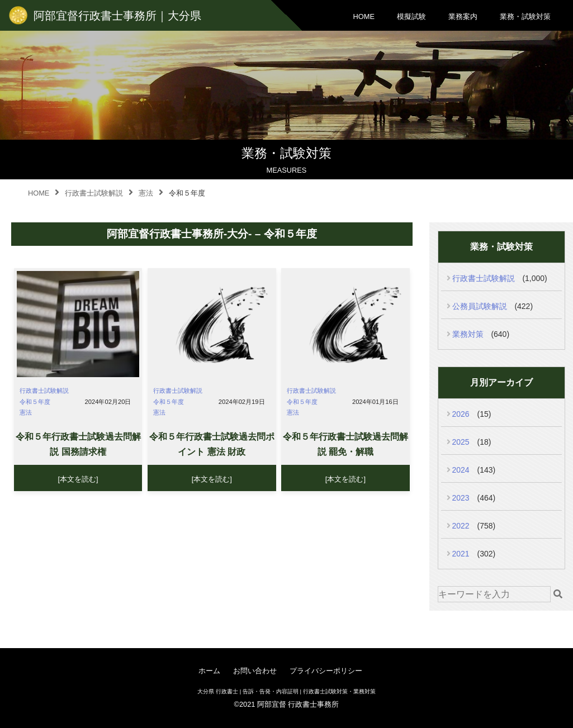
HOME (364, 16)
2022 (461, 526)
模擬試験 (411, 16)
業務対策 (468, 334)
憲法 (26, 412)
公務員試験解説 (480, 306)
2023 (461, 498)
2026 (461, 414)
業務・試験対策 (525, 16)
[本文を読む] (78, 479)
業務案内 (463, 16)
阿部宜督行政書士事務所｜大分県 (117, 16)
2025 (461, 442)
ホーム (209, 671)
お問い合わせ (255, 671)
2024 (461, 470)
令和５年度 (35, 402)
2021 (461, 554)
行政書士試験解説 (44, 391)
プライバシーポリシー (326, 671)
